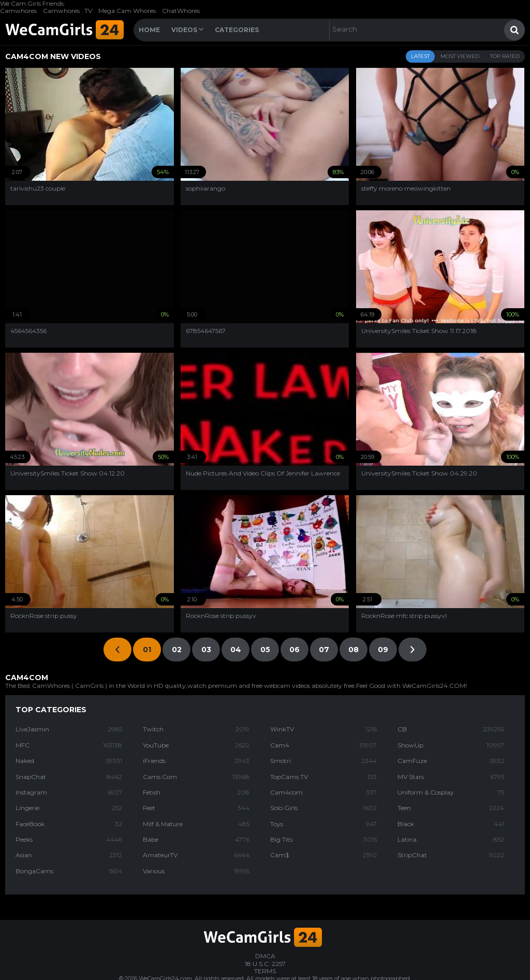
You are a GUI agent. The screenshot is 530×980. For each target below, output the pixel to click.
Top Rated (505, 56)
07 (324, 650)
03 (206, 650)
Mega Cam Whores (127, 11)
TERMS (265, 971)
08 (354, 650)
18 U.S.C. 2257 (265, 964)
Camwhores (18, 11)
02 (177, 650)
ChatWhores (181, 11)
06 (295, 650)
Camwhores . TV (68, 11)
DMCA (265, 956)
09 (383, 650)
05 (265, 650)
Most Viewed (460, 56)
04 (236, 650)
